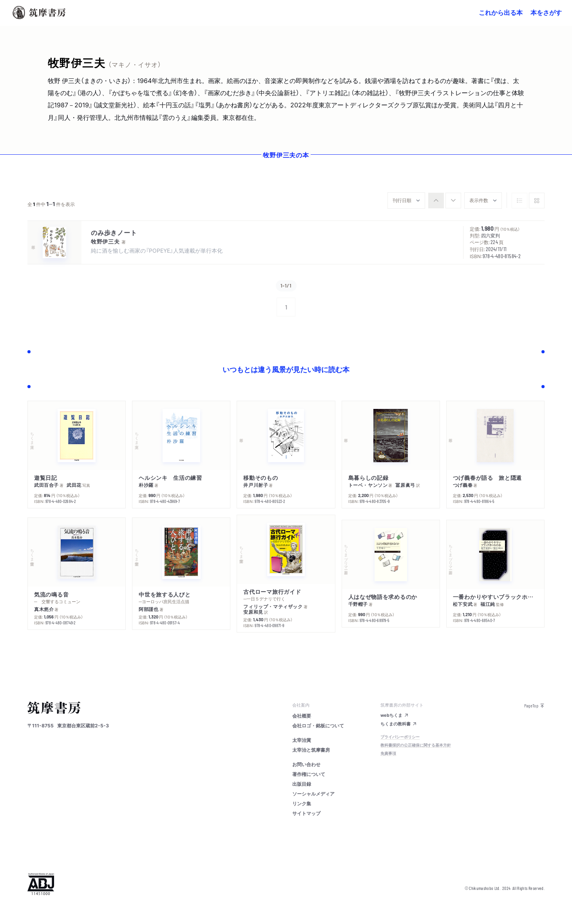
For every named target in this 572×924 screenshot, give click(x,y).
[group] (445, 201)
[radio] (436, 201)
